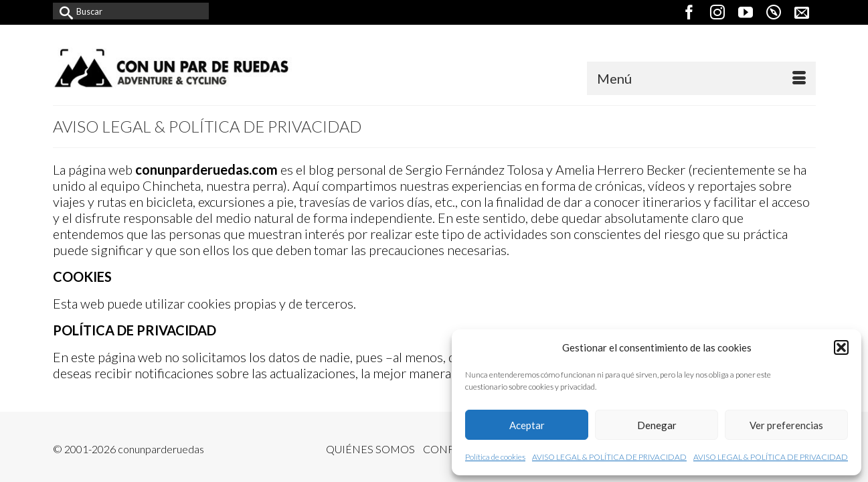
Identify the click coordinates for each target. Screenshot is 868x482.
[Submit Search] (63, 11)
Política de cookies (495, 457)
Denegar (657, 425)
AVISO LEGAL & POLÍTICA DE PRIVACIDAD (609, 457)
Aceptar (527, 425)
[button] (841, 347)
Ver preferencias (786, 425)
